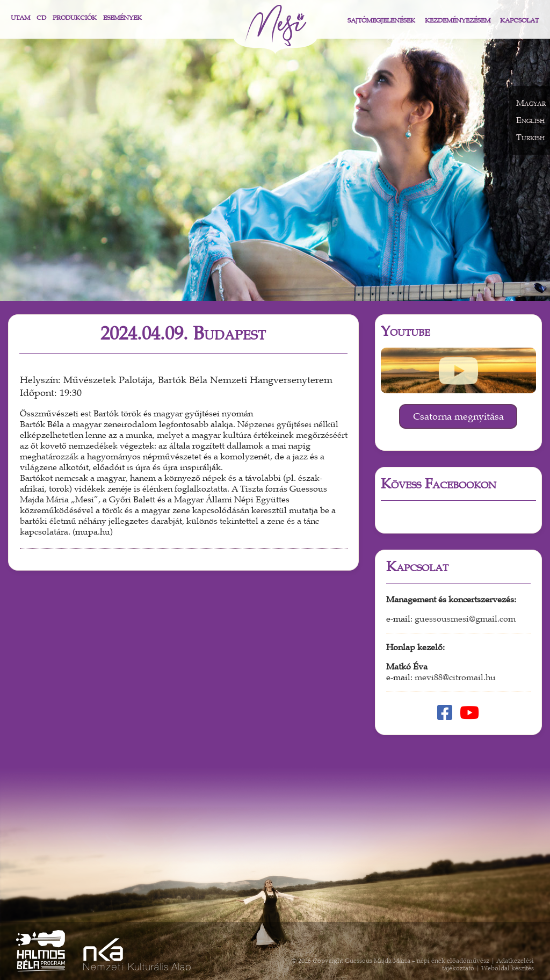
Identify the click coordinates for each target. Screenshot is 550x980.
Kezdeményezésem (458, 20)
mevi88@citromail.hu (455, 678)
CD (41, 18)
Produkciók (75, 18)
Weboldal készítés (508, 968)
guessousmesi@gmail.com (465, 619)
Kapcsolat (519, 20)
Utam (20, 18)
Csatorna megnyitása (458, 416)
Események (122, 18)
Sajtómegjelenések (381, 20)
